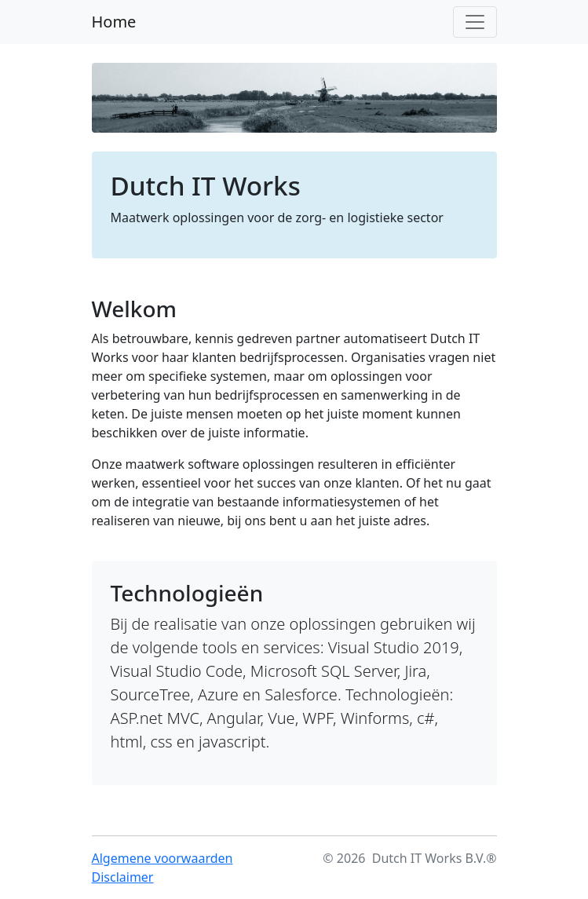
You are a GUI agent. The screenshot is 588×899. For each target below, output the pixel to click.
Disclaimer (123, 877)
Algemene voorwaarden (163, 858)
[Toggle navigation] (475, 22)
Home (114, 22)
